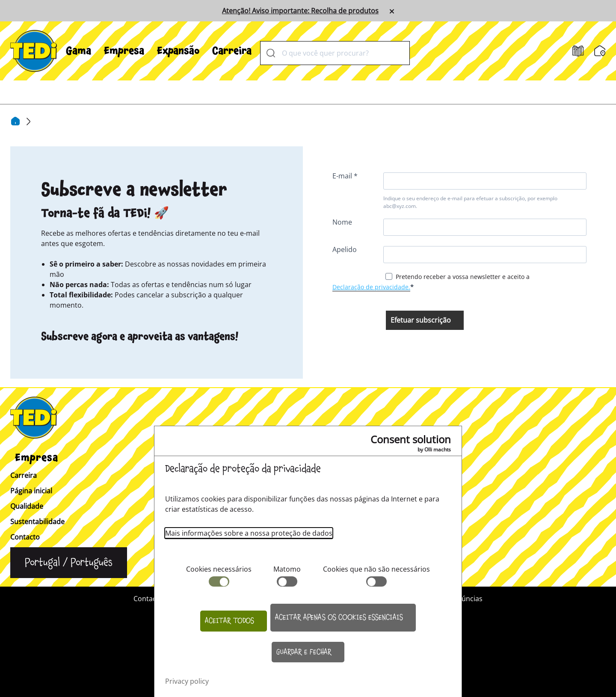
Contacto (25, 537)
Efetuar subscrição (421, 320)
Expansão (178, 51)
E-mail (343, 176)
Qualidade (27, 506)
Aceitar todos (230, 621)
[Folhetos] (578, 51)
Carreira (232, 51)
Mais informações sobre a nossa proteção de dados (249, 533)
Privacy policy (187, 681)
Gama (78, 51)
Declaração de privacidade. (371, 287)
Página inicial (31, 491)
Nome (342, 222)
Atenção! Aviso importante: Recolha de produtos (300, 11)
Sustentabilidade (37, 522)
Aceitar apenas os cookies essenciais (339, 617)
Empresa (124, 51)
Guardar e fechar (304, 652)
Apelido (345, 249)
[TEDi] (34, 50)
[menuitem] (78, 51)
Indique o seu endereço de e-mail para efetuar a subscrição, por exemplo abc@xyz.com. (470, 202)
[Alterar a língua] (69, 563)
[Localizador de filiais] (600, 51)
